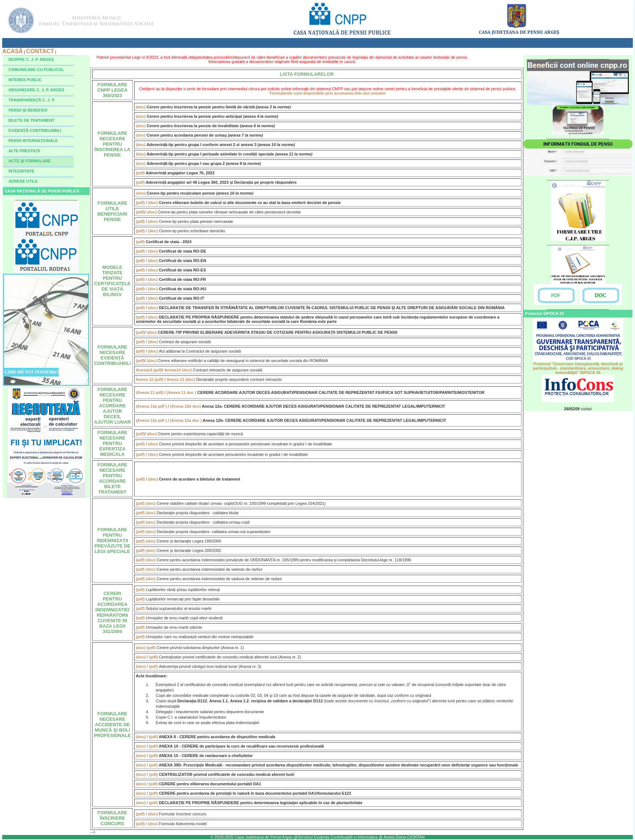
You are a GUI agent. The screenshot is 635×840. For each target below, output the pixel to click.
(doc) (141, 107)
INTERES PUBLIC (25, 80)
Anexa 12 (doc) (182, 379)
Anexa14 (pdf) (149, 370)
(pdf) (141, 173)
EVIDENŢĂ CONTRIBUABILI (35, 130)
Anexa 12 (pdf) (150, 379)
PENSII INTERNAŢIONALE (33, 141)
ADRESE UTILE (23, 181)
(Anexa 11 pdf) (150, 392)
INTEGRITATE (21, 171)
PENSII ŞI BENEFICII (28, 110)
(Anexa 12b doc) (186, 406)
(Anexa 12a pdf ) (152, 406)
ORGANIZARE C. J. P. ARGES (36, 90)
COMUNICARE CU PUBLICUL (36, 70)
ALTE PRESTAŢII (24, 151)
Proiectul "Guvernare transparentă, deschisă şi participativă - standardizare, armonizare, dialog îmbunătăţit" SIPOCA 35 (578, 366)
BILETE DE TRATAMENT (31, 120)
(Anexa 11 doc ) (182, 392)
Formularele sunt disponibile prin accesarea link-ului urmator (328, 93)
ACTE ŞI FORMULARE (30, 161)
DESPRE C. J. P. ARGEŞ (31, 59)
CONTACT (40, 51)
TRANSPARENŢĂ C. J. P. (32, 100)
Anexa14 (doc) (178, 370)
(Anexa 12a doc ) (186, 420)
